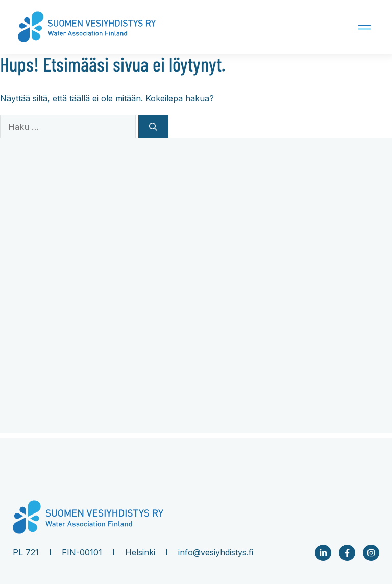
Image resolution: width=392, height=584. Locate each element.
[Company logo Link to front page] (87, 27)
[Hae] (153, 127)
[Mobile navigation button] (333, 27)
